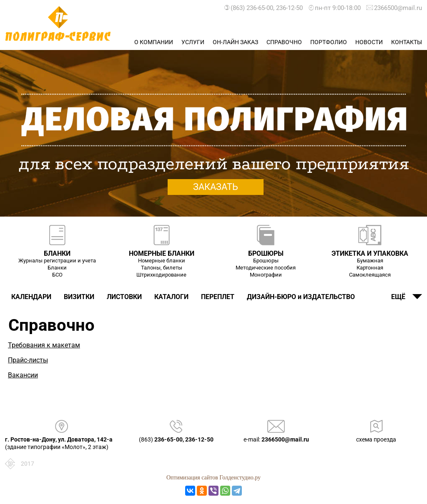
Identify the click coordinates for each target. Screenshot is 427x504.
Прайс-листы (28, 360)
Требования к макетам (44, 345)
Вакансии (23, 375)
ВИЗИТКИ (79, 297)
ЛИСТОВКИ (124, 297)
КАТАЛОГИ (171, 297)
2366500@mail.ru (392, 8)
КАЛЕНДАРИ (31, 297)
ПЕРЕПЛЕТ (218, 297)
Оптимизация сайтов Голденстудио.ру (213, 478)
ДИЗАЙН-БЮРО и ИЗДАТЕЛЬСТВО (301, 297)
